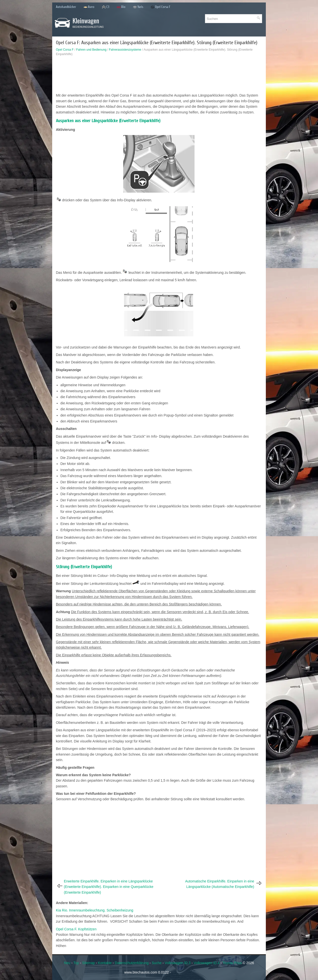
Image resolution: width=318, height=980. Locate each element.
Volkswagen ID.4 (207, 963)
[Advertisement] (159, 76)
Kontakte (105, 963)
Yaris (138, 7)
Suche (157, 963)
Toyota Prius (232, 963)
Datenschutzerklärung (132, 963)
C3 (106, 7)
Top (76, 963)
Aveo (89, 7)
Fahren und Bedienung (91, 50)
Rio (121, 7)
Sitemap (89, 963)
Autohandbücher (66, 7)
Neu (67, 963)
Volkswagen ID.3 (178, 963)
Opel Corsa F (160, 7)
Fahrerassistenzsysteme (125, 50)
